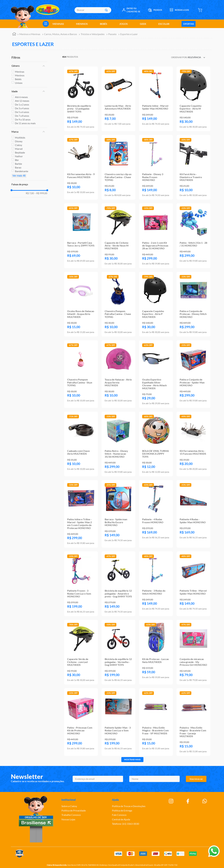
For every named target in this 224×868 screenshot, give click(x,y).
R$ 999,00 (41, 193)
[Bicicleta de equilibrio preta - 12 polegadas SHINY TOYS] (81, 99)
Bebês (18, 79)
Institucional (69, 800)
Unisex (19, 83)
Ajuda (115, 800)
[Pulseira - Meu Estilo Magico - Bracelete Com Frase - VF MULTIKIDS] (156, 722)
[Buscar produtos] (107, 10)
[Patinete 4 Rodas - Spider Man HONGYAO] (193, 514)
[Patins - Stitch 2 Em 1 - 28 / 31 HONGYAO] (193, 236)
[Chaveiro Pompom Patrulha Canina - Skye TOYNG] (81, 374)
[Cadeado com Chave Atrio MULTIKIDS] (81, 444)
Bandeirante (22, 171)
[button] (29, 66)
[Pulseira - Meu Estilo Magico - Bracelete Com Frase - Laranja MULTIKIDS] (193, 722)
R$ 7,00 (30, 193)
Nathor (19, 156)
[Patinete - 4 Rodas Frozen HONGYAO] (156, 514)
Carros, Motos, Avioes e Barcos (61, 34)
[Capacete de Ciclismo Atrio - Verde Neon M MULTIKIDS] (118, 236)
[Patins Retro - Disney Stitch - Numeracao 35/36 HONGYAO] (118, 444)
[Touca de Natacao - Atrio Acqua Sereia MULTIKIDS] (118, 374)
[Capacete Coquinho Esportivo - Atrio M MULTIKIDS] (193, 99)
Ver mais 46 (19, 176)
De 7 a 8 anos (22, 116)
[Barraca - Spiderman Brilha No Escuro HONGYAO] (118, 514)
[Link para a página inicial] (14, 34)
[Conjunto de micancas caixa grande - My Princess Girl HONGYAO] (193, 652)
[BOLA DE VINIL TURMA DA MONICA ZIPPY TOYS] (156, 444)
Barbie (18, 164)
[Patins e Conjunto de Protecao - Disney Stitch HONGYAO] (193, 304)
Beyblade (20, 152)
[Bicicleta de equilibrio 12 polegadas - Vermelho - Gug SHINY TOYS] (118, 652)
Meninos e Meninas (30, 34)
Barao (18, 167)
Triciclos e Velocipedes (93, 34)
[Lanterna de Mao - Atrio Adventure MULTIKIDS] (118, 99)
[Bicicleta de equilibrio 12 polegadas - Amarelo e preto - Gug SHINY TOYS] (118, 584)
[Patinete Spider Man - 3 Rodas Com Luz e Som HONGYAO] (118, 722)
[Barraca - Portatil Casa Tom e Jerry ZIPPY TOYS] (81, 236)
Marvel (19, 149)
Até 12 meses (22, 101)
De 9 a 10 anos (23, 119)
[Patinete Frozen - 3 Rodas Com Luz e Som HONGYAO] (81, 584)
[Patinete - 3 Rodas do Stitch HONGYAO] (156, 584)
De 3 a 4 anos (22, 108)
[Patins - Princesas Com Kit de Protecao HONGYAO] (81, 722)
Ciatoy (19, 145)
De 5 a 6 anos (22, 112)
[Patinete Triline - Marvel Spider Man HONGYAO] (193, 584)
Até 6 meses (21, 97)
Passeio (112, 34)
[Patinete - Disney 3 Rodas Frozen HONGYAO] (156, 167)
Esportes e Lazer (129, 34)
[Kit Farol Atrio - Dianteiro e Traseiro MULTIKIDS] (193, 167)
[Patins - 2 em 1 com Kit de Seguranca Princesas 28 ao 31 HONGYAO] (156, 236)
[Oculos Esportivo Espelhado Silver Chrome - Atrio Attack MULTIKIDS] (156, 374)
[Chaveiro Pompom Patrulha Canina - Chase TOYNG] (118, 304)
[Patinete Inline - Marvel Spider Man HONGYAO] (156, 99)
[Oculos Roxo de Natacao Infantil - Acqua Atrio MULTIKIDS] (81, 304)
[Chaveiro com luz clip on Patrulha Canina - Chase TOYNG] (118, 167)
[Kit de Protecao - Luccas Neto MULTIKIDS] (156, 652)
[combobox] (93, 10)
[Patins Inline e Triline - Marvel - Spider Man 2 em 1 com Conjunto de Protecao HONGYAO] (81, 514)
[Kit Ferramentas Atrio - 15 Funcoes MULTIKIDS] (193, 444)
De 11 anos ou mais (25, 123)
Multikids (20, 137)
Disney (19, 141)
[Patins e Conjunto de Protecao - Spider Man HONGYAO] (193, 374)
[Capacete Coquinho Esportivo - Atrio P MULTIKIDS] (156, 304)
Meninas (20, 72)
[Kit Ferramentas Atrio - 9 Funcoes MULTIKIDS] (81, 167)
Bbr (17, 160)
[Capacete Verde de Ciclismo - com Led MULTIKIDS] (81, 652)
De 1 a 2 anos (22, 104)
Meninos (20, 75)
